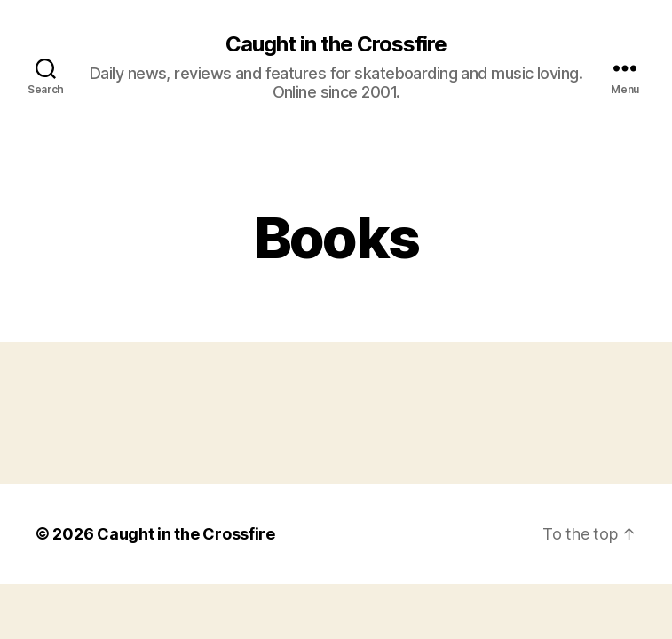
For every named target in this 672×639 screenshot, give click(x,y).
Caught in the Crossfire (336, 44)
